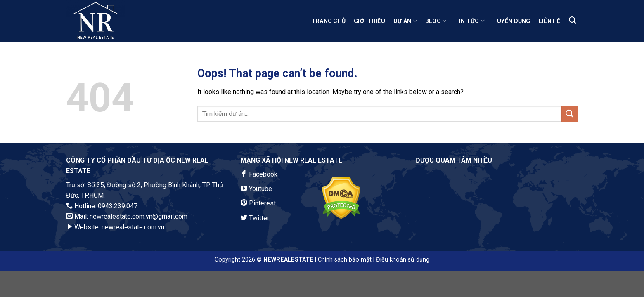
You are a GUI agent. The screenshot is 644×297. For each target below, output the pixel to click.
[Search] (572, 20)
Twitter (255, 218)
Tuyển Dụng (512, 21)
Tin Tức (470, 21)
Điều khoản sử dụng (403, 260)
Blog (436, 21)
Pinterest (258, 203)
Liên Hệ (550, 21)
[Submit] (570, 114)
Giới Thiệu (369, 21)
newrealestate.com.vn (133, 227)
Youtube (256, 189)
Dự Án (405, 21)
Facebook (259, 174)
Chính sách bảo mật (345, 260)
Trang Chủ (329, 21)
